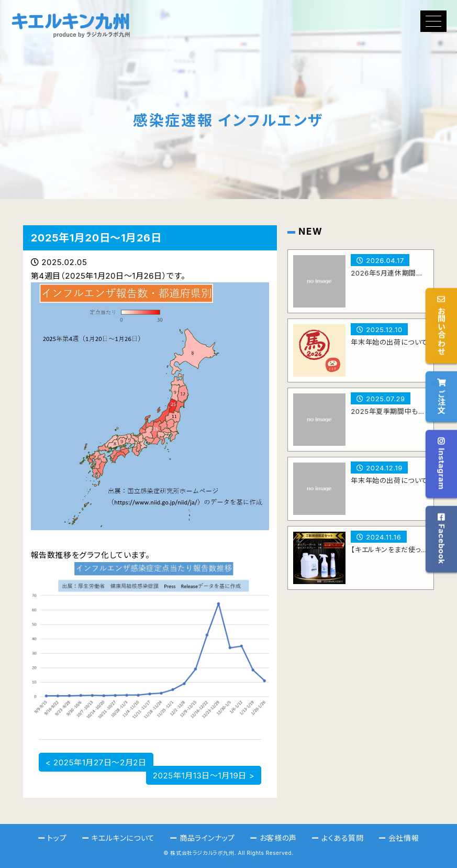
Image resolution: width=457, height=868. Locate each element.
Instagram (442, 464)
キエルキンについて (123, 838)
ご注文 (442, 396)
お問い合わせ (442, 325)
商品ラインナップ (207, 838)
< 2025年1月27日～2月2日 (96, 762)
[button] (433, 21)
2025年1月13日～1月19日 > (204, 776)
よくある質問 (343, 838)
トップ (57, 838)
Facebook (442, 539)
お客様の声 (278, 838)
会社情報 (404, 838)
